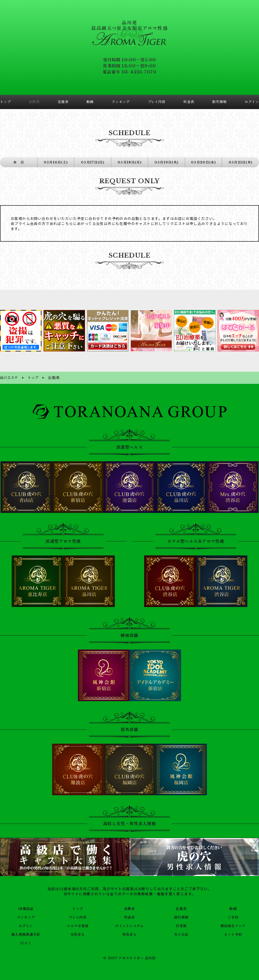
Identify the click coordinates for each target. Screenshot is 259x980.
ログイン (26, 925)
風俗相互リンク (233, 925)
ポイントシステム (129, 925)
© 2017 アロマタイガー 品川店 (129, 957)
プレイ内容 (78, 916)
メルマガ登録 (78, 925)
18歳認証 (26, 908)
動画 (233, 908)
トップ (78, 908)
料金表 (129, 916)
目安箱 (181, 925)
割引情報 (181, 916)
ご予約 (233, 916)
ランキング (26, 916)
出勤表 (129, 908)
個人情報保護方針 (26, 934)
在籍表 (181, 908)
